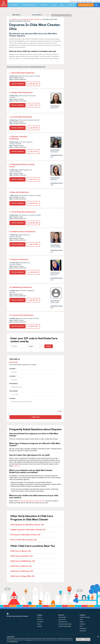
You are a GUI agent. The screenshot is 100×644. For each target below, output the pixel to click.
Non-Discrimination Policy (65, 624)
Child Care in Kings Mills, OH (22, 576)
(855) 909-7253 (33, 84)
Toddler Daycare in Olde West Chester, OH (28, 530)
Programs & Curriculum (29, 5)
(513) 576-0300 (33, 326)
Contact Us (71, 5)
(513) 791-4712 (33, 179)
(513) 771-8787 (33, 105)
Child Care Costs (63, 622)
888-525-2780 (14, 362)
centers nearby (85, 5)
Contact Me (35, 417)
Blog (62, 5)
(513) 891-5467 (33, 203)
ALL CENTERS (13, 19)
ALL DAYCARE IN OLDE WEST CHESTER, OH (30, 19)
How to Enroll (62, 620)
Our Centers (14, 5)
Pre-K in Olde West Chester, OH (23, 540)
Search (49, 346)
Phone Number (35, 393)
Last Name (35, 379)
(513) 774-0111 (33, 151)
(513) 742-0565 (33, 244)
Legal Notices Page (13, 641)
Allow (83, 639)
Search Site (96, 5)
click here (17, 466)
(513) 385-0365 (33, 272)
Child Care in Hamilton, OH (22, 556)
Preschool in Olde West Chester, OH (25, 535)
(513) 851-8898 (33, 223)
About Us (39, 617)
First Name (35, 371)
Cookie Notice (29, 640)
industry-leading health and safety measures (32, 501)
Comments (12, 398)
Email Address (35, 386)
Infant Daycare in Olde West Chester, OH (27, 525)
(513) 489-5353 (33, 128)
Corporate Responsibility (65, 626)
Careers (39, 624)
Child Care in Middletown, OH (23, 561)
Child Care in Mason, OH (21, 551)
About (54, 5)
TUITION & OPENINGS (17, 84)
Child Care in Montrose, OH (22, 571)
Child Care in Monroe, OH (21, 566)
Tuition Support (62, 617)
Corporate (40, 626)
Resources (44, 5)
